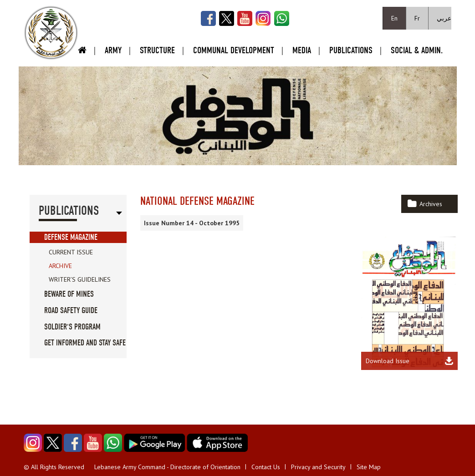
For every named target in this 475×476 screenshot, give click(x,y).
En (394, 18)
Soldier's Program (72, 327)
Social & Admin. (417, 50)
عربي (444, 18)
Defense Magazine (71, 237)
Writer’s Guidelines (80, 279)
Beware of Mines (69, 294)
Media (302, 50)
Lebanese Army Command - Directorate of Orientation (167, 467)
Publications (351, 50)
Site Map (369, 467)
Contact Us (266, 467)
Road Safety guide (71, 311)
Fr (417, 18)
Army (113, 50)
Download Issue (388, 361)
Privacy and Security (318, 467)
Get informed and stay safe (85, 343)
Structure (157, 50)
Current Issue (71, 252)
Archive (60, 266)
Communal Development (234, 50)
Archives (431, 204)
